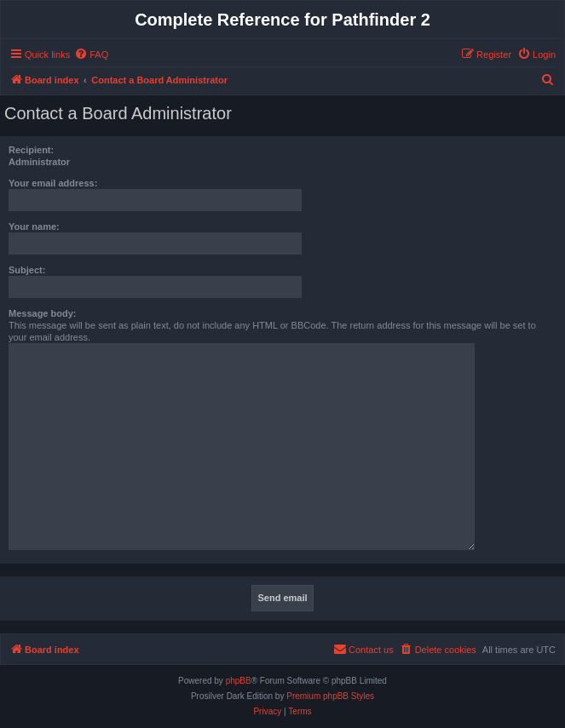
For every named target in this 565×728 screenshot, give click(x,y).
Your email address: (53, 183)
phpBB (239, 681)
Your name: (34, 226)
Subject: (27, 270)
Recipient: (31, 150)
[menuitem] (91, 54)
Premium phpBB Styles (330, 696)
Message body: (42, 313)
